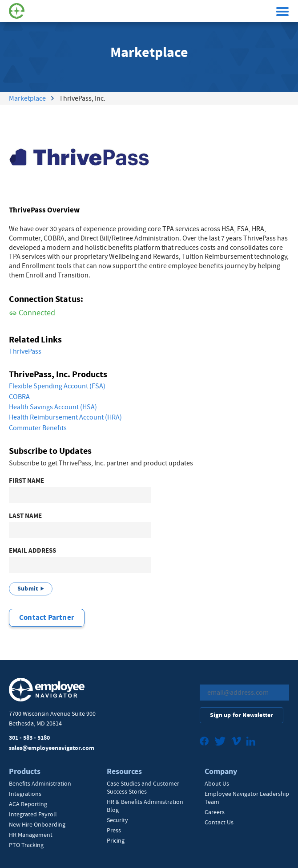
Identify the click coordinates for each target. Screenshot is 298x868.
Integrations (25, 794)
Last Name (25, 516)
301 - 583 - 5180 (29, 738)
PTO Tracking (26, 845)
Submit (28, 589)
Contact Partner (47, 617)
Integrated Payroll (33, 814)
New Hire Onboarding (37, 824)
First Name (26, 481)
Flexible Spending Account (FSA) (57, 386)
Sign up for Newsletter (242, 715)
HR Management (31, 835)
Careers (215, 812)
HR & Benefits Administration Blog (145, 806)
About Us (217, 783)
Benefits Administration (40, 783)
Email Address (32, 551)
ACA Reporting (28, 804)
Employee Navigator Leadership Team (247, 798)
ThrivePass (25, 351)
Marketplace (27, 98)
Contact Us (219, 822)
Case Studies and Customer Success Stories (143, 787)
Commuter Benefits (38, 428)
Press (114, 830)
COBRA (19, 397)
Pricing (116, 840)
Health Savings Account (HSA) (53, 407)
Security (117, 820)
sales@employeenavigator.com (52, 748)
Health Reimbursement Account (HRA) (65, 417)
